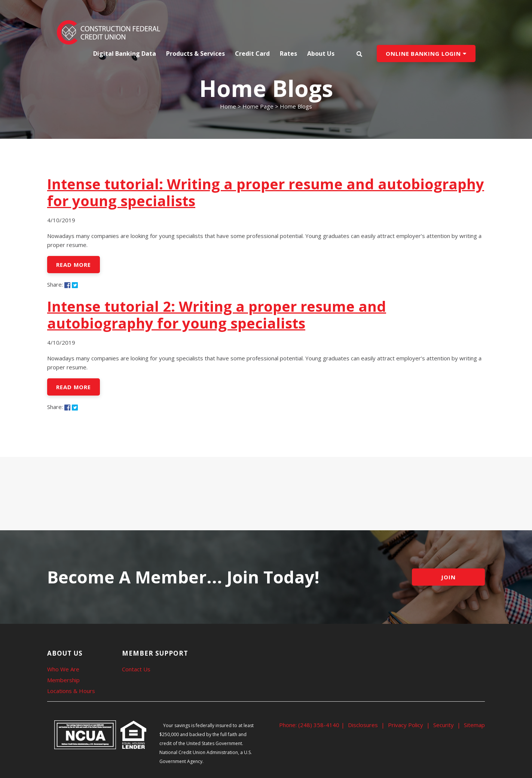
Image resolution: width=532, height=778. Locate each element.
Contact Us (136, 669)
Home (228, 106)
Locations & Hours (71, 691)
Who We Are (63, 669)
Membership (63, 680)
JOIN (448, 577)
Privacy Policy (406, 725)
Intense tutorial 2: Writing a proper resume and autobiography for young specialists (217, 315)
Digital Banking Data (125, 54)
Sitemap (474, 725)
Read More (74, 265)
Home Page (258, 106)
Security (444, 725)
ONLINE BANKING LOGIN (426, 54)
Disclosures (363, 725)
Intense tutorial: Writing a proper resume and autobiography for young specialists (266, 192)
